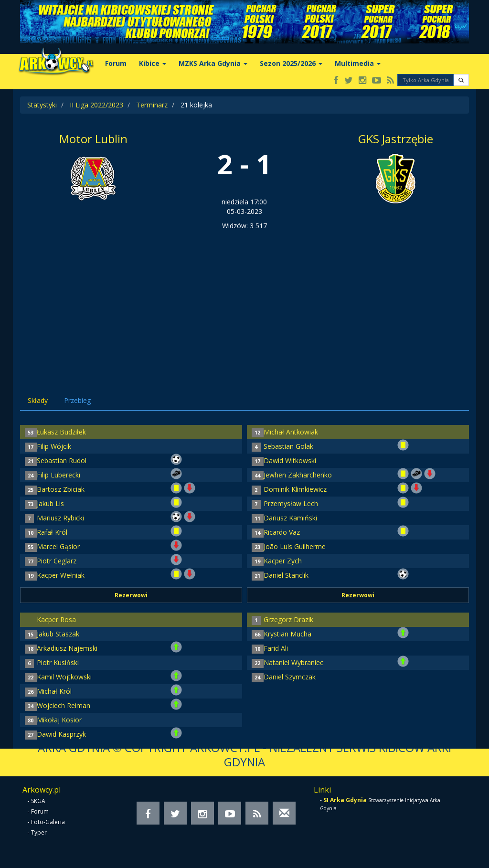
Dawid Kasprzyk (61, 734)
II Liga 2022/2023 (96, 105)
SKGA (38, 801)
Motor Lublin (93, 139)
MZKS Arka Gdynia (213, 63)
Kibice (153, 63)
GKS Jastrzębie (396, 139)
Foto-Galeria (48, 822)
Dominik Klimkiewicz (295, 489)
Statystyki (42, 105)
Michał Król (54, 691)
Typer (39, 832)
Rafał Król (52, 532)
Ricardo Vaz (282, 532)
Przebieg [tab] (77, 400)
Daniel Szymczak (290, 677)
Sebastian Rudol (62, 460)
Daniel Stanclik (286, 575)
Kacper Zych (283, 561)
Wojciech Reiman (64, 705)
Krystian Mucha (287, 634)
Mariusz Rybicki (60, 518)
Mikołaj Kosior (59, 720)
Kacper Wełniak (61, 575)
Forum (116, 63)
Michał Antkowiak (291, 432)
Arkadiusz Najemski (67, 648)
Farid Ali (276, 648)
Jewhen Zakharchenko (298, 475)
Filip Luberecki (58, 475)
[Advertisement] (244, 302)
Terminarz (152, 105)
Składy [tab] (38, 400)
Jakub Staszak (58, 634)
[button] (461, 80)
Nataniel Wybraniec (293, 662)
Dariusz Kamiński (290, 518)
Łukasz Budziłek (61, 432)
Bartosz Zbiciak (61, 489)
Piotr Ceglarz (57, 561)
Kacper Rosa (56, 619)
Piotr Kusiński (58, 662)
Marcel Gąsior (58, 546)
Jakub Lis (50, 503)
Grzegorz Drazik (288, 619)
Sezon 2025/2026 (291, 63)
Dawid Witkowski (290, 460)
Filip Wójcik (54, 446)
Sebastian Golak (288, 446)
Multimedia (358, 63)
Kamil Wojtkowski (64, 677)
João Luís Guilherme (295, 546)
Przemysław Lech (291, 503)
